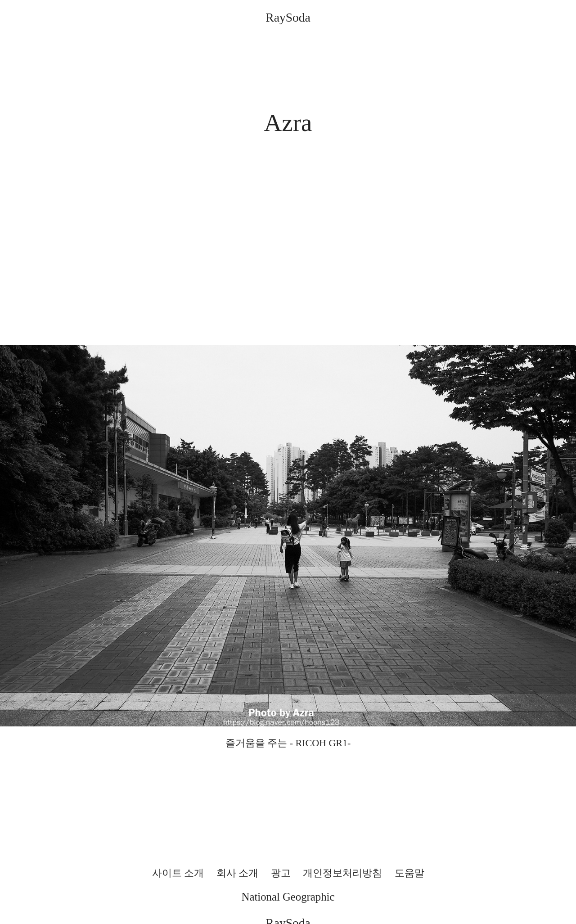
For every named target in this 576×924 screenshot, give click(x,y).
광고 (281, 873)
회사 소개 (238, 873)
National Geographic (288, 897)
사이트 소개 (178, 873)
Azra (288, 123)
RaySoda (288, 17)
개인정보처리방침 (342, 873)
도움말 (409, 873)
